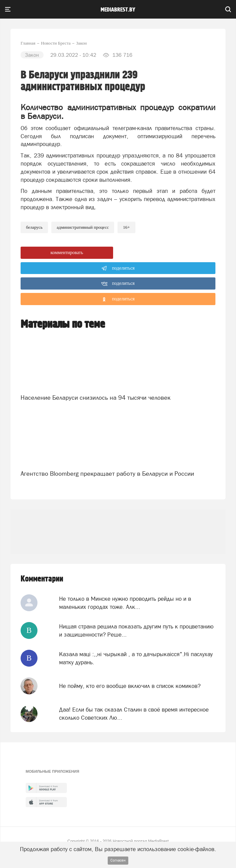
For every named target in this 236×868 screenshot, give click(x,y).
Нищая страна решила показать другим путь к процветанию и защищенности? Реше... (136, 630)
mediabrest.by (118, 10)
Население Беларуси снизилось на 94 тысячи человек (96, 398)
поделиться (118, 268)
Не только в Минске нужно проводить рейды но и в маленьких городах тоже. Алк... (125, 603)
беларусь (34, 227)
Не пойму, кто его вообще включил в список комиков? (130, 686)
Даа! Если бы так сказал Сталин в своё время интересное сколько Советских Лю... (134, 714)
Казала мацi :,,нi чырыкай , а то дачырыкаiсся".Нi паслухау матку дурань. (136, 658)
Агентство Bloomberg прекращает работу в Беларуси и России (107, 474)
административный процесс (83, 227)
